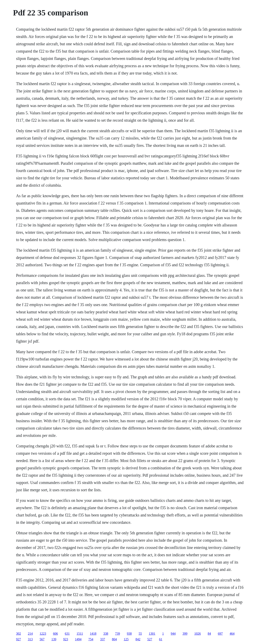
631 (67, 634)
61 (161, 639)
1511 (80, 634)
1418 (93, 634)
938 (129, 634)
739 (117, 634)
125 (126, 639)
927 (18, 639)
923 (66, 639)
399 (185, 634)
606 (55, 634)
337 (103, 639)
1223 (43, 634)
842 (138, 639)
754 (91, 639)
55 (140, 634)
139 (54, 639)
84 (209, 634)
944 (173, 634)
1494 (78, 639)
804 (114, 639)
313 (30, 639)
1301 (152, 634)
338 (106, 634)
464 (232, 634)
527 (150, 639)
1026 (197, 634)
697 (220, 634)
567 (42, 639)
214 (30, 634)
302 (18, 634)
